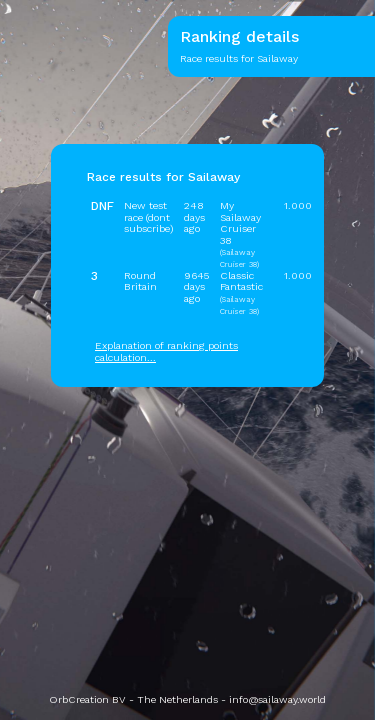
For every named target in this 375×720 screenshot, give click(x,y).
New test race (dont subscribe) (148, 217)
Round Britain (140, 281)
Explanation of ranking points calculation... (166, 351)
